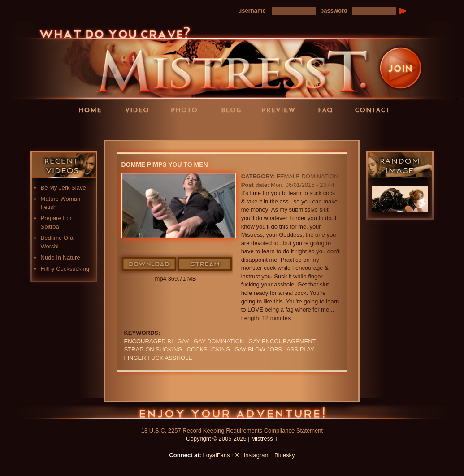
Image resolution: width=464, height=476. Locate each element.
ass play (300, 349)
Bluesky (285, 455)
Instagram (257, 455)
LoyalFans (140, 128)
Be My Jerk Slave (63, 188)
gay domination (219, 341)
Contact (375, 110)
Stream (205, 264)
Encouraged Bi (148, 341)
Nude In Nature (61, 257)
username (252, 11)
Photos (187, 110)
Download (150, 264)
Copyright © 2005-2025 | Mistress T (232, 439)
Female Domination (308, 176)
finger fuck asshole (158, 358)
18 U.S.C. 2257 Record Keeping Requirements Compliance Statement (232, 431)
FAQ (328, 110)
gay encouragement (282, 341)
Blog (234, 110)
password (334, 11)
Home (93, 110)
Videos (140, 110)
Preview (281, 110)
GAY (184, 341)
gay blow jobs (258, 349)
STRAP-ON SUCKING (153, 349)
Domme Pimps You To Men (164, 164)
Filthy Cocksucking (65, 269)
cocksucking (209, 349)
